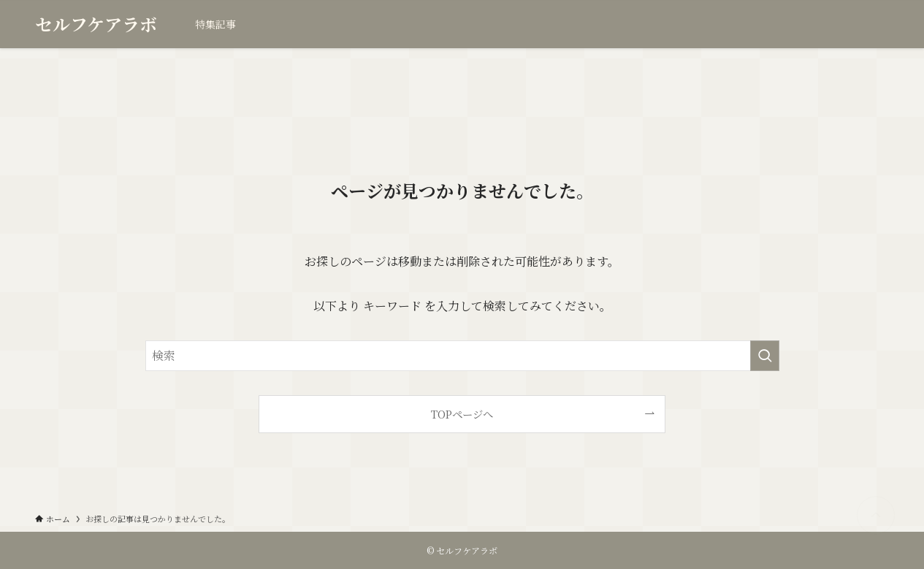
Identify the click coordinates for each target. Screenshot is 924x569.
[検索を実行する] (765, 356)
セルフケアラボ (96, 24)
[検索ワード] (462, 356)
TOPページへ (462, 414)
